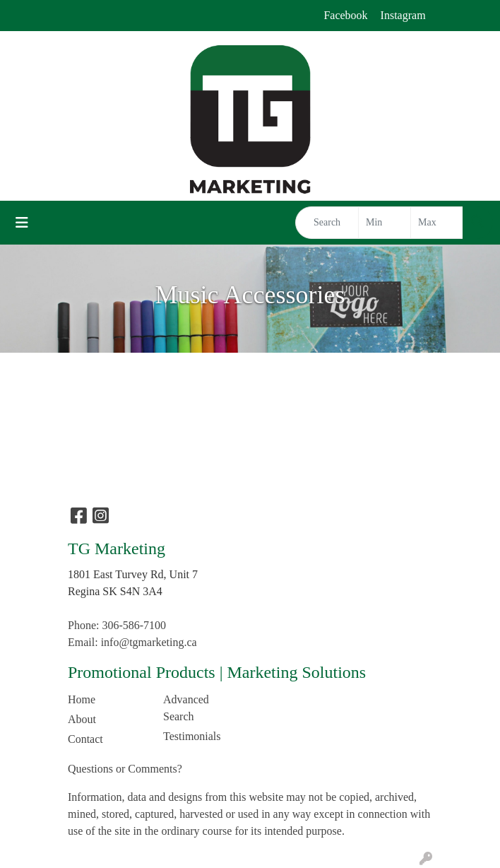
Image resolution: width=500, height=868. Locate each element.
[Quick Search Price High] (437, 223)
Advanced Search (186, 708)
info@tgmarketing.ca (149, 642)
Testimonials (192, 736)
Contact (85, 739)
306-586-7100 (134, 625)
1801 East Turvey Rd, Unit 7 (133, 574)
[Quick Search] (327, 223)
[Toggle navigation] (22, 223)
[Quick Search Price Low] (385, 223)
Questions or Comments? (125, 769)
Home (82, 699)
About (82, 719)
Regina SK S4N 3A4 (115, 591)
